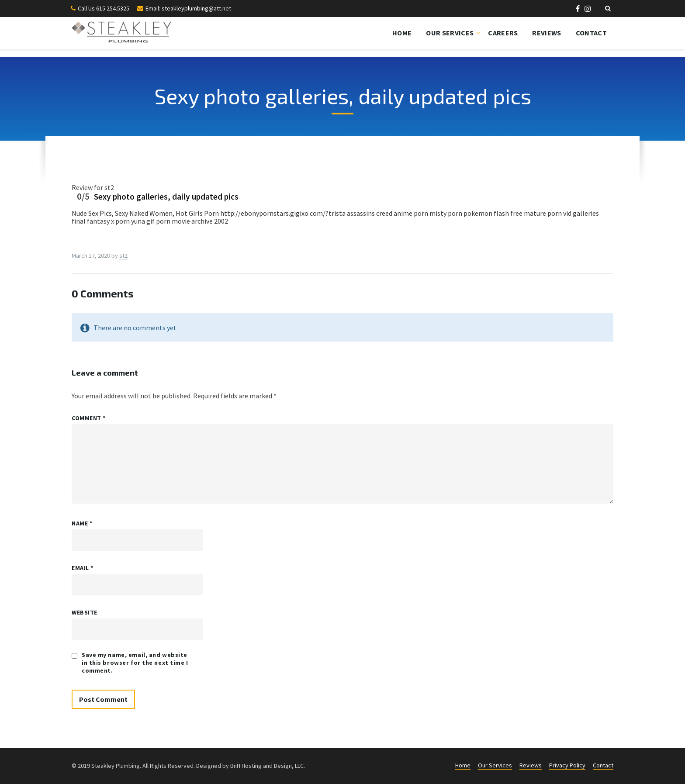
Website (85, 612)
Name (82, 523)
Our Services (450, 33)
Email (83, 568)
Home (402, 33)
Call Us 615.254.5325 (104, 8)
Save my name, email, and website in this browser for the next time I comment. (135, 663)
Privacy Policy (567, 765)
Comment (89, 418)
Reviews (547, 33)
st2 (123, 256)
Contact (591, 33)
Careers (503, 33)
